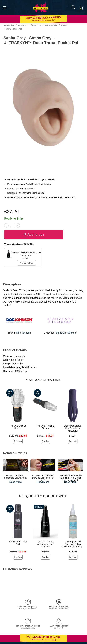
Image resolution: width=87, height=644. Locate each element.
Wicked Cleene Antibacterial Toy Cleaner (45, 544)
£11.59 (73, 552)
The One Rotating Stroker (45, 427)
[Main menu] (5, 7)
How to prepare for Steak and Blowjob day (15, 477)
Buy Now (18, 441)
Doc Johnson (23, 333)
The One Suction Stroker (18, 427)
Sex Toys (22, 25)
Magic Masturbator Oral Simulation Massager (73, 428)
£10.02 (45, 552)
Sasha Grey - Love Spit (18, 543)
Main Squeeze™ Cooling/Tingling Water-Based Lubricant (73, 544)
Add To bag (34, 235)
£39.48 (73, 436)
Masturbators (51, 25)
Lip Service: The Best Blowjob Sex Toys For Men (43, 478)
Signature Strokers (66, 333)
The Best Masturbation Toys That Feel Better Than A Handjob (70, 478)
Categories (9, 25)
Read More (16, 482)
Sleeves (65, 25)
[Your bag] (81, 8)
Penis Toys (36, 25)
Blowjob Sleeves (14, 29)
